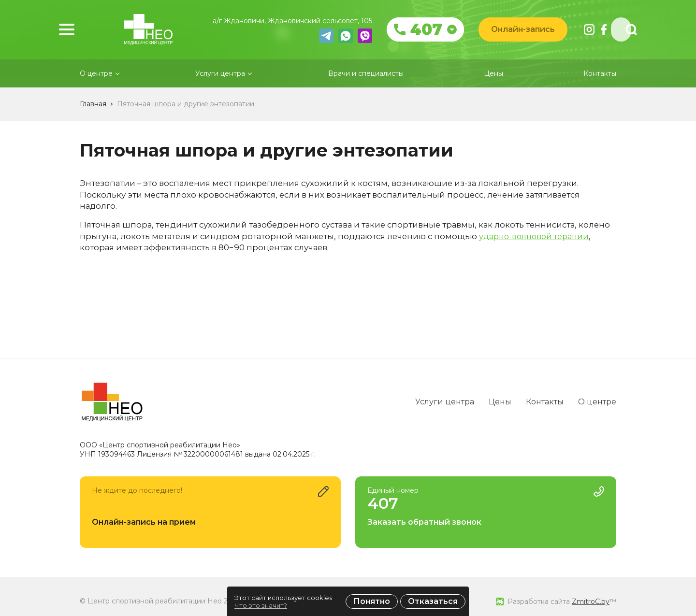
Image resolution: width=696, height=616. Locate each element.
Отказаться (433, 601)
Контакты (600, 86)
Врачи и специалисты (366, 86)
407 (432, 30)
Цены (493, 86)
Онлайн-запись (528, 30)
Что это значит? (261, 605)
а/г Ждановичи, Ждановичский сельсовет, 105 (298, 21)
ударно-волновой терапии (536, 248)
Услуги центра (445, 402)
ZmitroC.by (591, 602)
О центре (597, 402)
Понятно (372, 601)
